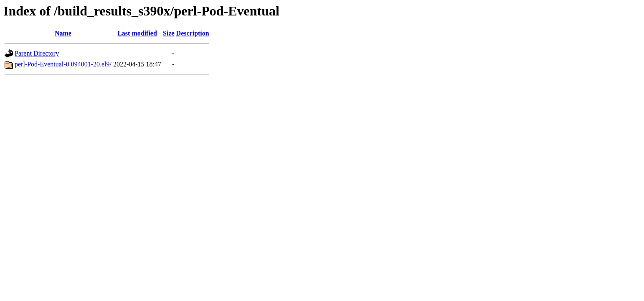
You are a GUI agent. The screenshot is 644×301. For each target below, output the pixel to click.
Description (193, 33)
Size (169, 33)
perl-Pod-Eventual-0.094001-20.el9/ (63, 64)
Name (63, 33)
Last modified (137, 33)
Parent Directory (37, 53)
